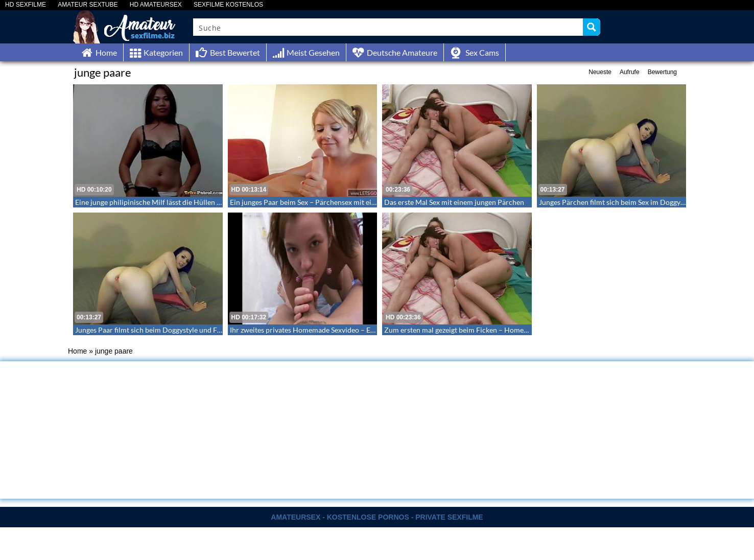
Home (77, 351)
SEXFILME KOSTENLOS (228, 5)
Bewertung (662, 72)
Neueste (600, 72)
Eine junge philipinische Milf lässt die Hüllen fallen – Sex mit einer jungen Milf (198, 202)
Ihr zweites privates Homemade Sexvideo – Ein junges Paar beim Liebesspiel (349, 330)
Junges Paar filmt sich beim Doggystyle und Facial (154, 330)
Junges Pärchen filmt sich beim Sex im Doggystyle (617, 202)
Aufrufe (630, 72)
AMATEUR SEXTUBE (88, 5)
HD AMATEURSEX (156, 5)
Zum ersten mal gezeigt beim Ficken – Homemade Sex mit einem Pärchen (499, 330)
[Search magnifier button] (592, 27)
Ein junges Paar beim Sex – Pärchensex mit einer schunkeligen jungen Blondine (354, 202)
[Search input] (388, 27)
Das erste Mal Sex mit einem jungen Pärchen (454, 202)
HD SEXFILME (26, 5)
